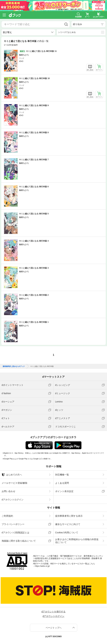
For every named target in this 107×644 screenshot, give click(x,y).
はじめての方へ (12, 475)
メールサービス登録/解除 (14, 483)
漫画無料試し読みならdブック (14, 366)
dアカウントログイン (13, 500)
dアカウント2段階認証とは (15, 533)
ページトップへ (54, 628)
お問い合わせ (8, 491)
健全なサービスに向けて (68, 524)
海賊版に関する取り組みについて (19, 541)
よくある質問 (62, 483)
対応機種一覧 (62, 475)
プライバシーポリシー (13, 524)
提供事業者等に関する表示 (69, 516)
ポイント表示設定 (64, 491)
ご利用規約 (7, 516)
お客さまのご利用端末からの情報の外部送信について (77, 541)
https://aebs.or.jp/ (42, 566)
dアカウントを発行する (54, 612)
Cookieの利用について (67, 533)
